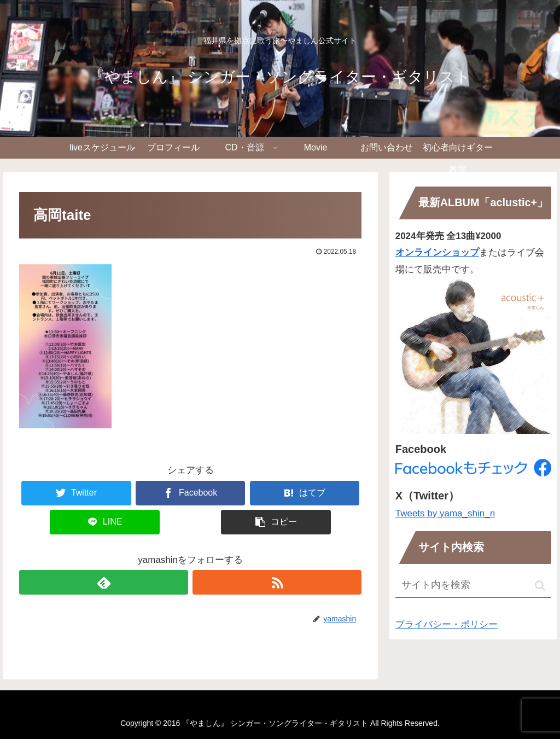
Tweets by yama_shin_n (445, 513)
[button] (540, 586)
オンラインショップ (437, 252)
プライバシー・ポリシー (447, 624)
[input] (473, 586)
